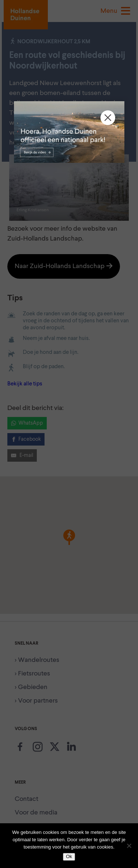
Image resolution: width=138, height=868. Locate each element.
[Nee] (129, 846)
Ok (69, 856)
